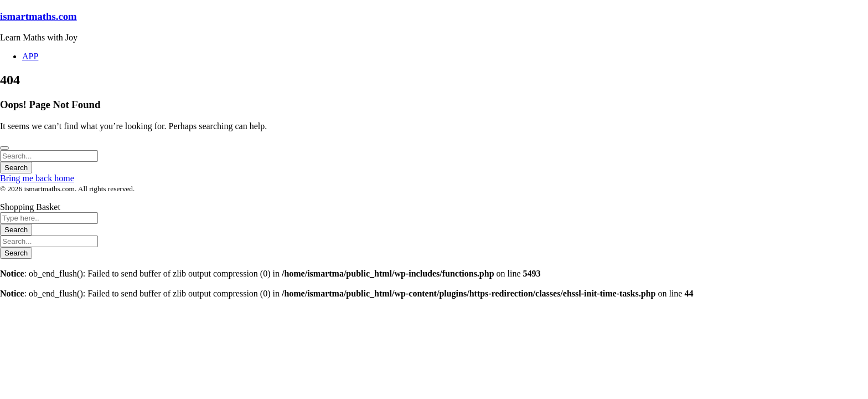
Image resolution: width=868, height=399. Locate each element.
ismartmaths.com (38, 16)
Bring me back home (37, 178)
